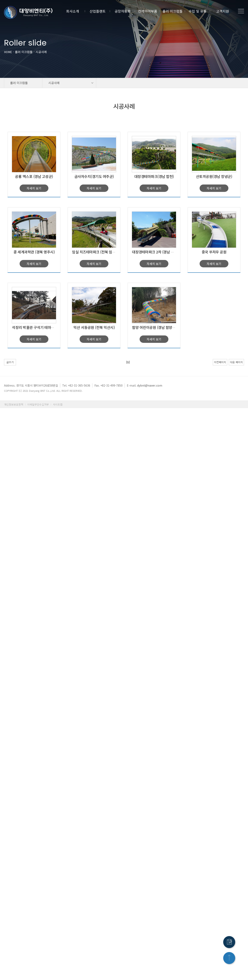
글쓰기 (10, 362)
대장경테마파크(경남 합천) (154, 176)
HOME (8, 52)
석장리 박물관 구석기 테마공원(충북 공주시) (45, 327)
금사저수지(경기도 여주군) (94, 176)
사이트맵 (58, 404)
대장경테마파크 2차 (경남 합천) (155, 252)
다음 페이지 (236, 362)
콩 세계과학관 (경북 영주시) (34, 252)
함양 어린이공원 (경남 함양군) (154, 327)
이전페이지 (220, 362)
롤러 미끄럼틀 (24, 52)
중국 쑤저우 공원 (214, 252)
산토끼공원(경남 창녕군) (214, 176)
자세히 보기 (34, 188)
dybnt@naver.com (150, 385)
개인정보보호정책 (14, 404)
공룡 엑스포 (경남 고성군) (34, 176)
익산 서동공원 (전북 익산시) (94, 327)
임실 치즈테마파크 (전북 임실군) (96, 252)
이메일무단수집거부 (38, 404)
